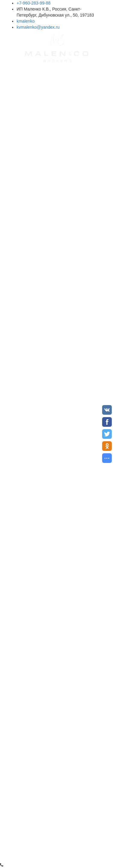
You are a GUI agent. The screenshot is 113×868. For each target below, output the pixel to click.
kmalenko (26, 21)
